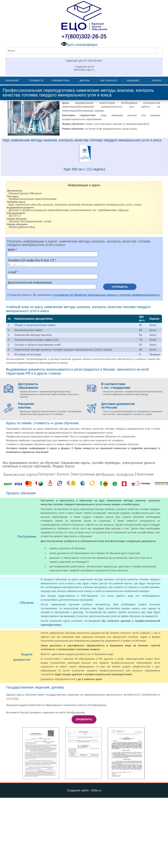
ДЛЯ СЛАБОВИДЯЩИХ (79, 45)
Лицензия (133, 81)
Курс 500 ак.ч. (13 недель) (84, 169)
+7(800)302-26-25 (84, 67)
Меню (11, 51)
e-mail (12, 272)
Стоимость (36, 81)
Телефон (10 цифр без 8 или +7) (31, 260)
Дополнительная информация (30, 282)
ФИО (11, 250)
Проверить (84, 719)
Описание (12, 81)
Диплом (84, 81)
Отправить (120, 287)
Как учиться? (109, 81)
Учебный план (60, 81)
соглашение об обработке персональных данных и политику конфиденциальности (107, 295)
